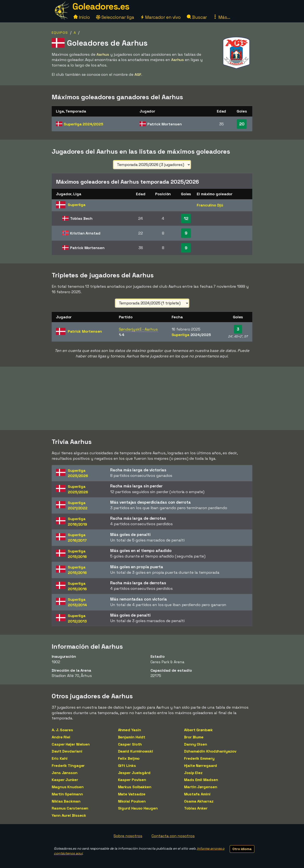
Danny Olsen (196, 744)
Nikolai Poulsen (132, 801)
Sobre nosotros (128, 836)
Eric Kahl (60, 758)
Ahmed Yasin (130, 730)
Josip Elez (193, 773)
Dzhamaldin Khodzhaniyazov (210, 751)
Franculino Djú (210, 205)
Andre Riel (61, 737)
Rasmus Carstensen (70, 808)
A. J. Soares (62, 730)
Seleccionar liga (115, 17)
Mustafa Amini (197, 794)
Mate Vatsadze (132, 794)
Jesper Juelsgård (134, 773)
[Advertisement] (152, 398)
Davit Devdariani (67, 751)
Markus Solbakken (135, 787)
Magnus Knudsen (68, 787)
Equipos (60, 33)
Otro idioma (242, 849)
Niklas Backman (66, 801)
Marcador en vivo (160, 17)
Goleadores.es (101, 6)
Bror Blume (194, 737)
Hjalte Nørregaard (201, 766)
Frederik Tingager (68, 766)
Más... (222, 17)
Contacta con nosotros (173, 836)
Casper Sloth (130, 744)
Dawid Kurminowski (136, 751)
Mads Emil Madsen (201, 780)
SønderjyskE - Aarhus (138, 329)
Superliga (83, 124)
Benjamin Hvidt (132, 737)
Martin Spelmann (67, 794)
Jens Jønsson (65, 773)
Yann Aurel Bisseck (69, 815)
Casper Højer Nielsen (71, 744)
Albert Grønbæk (198, 730)
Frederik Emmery (199, 758)
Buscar (197, 17)
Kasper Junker (65, 780)
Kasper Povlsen (132, 780)
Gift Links (127, 766)
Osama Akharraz (199, 801)
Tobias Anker (196, 808)
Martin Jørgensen (201, 787)
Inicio (82, 17)
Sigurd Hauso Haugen (138, 808)
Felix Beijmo (129, 758)
